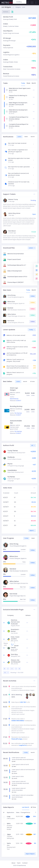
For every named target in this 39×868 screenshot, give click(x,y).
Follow (33, 296)
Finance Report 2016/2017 (16, 282)
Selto (9, 824)
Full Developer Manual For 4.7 (17, 265)
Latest (31, 248)
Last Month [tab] (26, 807)
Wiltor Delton (12, 314)
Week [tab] (28, 83)
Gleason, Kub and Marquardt (21, 661)
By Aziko (11, 106)
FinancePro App (17, 739)
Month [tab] (34, 83)
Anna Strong (11, 295)
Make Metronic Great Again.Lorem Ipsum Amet (20, 89)
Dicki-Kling (20, 654)
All (32, 445)
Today (31, 330)
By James (12, 114)
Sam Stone (13, 594)
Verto (9, 843)
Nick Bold (10, 308)
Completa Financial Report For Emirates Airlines (19, 118)
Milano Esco (11, 302)
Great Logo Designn (14, 389)
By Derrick (14, 785)
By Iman (14, 792)
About (13, 863)
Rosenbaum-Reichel (21, 630)
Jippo (9, 834)
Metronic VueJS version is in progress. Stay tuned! (15, 360)
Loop (9, 817)
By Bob (11, 92)
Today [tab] (23, 83)
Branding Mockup (16, 406)
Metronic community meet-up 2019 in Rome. (16, 341)
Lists (24, 7)
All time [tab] (32, 382)
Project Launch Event (14, 259)
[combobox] (6, 673)
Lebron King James (14, 213)
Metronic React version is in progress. (15, 373)
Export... (32, 531)
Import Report (30, 854)
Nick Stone (11, 321)
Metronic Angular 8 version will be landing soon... (17, 348)
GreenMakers (12, 470)
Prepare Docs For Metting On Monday (18, 96)
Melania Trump (13, 199)
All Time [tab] (33, 807)
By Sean (11, 99)
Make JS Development (15, 271)
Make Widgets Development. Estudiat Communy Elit (18, 104)
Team (19, 863)
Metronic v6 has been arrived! (16, 335)
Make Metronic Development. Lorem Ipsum (18, 111)
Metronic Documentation (16, 254)
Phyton (10, 464)
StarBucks (11, 457)
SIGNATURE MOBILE (18, 721)
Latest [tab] (19, 137)
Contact (25, 863)
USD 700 (23, 702)
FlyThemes (11, 477)
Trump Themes (13, 451)
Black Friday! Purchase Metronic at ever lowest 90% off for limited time (18, 367)
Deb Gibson (12, 231)
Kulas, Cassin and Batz (21, 638)
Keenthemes (22, 865)
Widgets (18, 7)
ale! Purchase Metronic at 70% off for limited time (17, 354)
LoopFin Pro (23, 745)
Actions (6, 12)
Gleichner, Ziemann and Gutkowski (21, 622)
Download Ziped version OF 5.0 (17, 277)
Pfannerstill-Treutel (20, 647)
